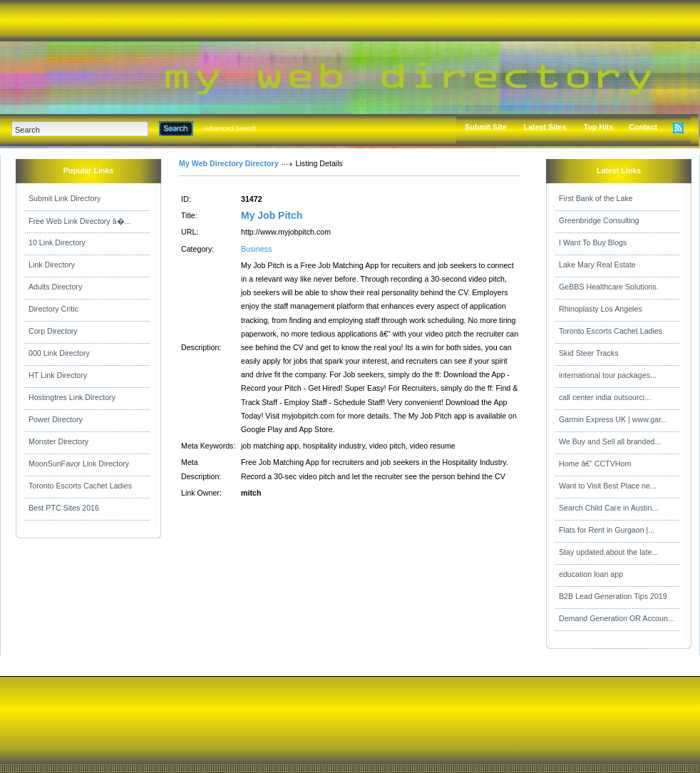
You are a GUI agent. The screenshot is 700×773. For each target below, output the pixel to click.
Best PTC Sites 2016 (64, 508)
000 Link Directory (59, 353)
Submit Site (486, 127)
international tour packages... (608, 375)
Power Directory (56, 419)
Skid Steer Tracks (589, 353)
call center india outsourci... (605, 397)
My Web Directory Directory (229, 163)
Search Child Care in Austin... (608, 508)
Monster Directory (58, 441)
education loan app (591, 574)
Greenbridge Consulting (599, 220)
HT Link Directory (58, 375)
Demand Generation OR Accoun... (617, 618)
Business (256, 249)
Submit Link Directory (65, 198)
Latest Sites (545, 127)
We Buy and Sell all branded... (610, 441)
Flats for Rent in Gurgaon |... (607, 530)
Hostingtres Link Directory (72, 397)
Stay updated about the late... (608, 552)
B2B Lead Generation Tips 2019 (613, 596)
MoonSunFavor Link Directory (79, 464)
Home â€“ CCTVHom (595, 464)
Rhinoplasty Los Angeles (601, 309)
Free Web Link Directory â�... (79, 221)
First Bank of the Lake (596, 198)
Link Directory (52, 265)
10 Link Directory (57, 242)
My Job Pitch (272, 215)
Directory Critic (53, 309)
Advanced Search (230, 128)
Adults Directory (55, 287)
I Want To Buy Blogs (593, 242)
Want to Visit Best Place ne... (608, 486)
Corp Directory (53, 331)
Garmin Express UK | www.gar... (613, 419)
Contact (643, 127)
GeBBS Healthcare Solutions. (609, 287)
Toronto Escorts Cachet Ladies (80, 486)
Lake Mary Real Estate (597, 265)
